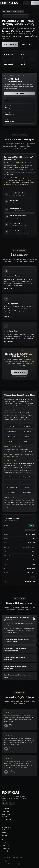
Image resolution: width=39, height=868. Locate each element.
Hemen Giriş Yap (19, 93)
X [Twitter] (3, 804)
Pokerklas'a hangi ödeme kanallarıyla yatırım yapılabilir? (19, 642)
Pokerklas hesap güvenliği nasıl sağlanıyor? (19, 659)
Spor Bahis (5, 817)
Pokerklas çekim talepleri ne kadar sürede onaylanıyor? (19, 650)
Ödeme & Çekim (6, 820)
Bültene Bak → (9, 343)
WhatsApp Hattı (6, 848)
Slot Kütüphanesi (7, 814)
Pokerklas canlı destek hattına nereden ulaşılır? (19, 677)
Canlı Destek (5, 846)
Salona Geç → (9, 290)
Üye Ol (27, 3)
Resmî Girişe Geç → (10, 44)
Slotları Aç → (9, 317)
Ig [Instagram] (10, 804)
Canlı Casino (5, 812)
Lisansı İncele (25, 44)
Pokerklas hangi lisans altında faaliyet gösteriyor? (20, 620)
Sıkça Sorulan (6, 843)
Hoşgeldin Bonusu (7, 827)
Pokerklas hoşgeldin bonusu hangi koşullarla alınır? (19, 668)
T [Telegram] (7, 804)
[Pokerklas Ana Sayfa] (9, 3)
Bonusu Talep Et (19, 373)
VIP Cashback (6, 830)
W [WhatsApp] (14, 804)
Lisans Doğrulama (7, 851)
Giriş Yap (35, 3)
